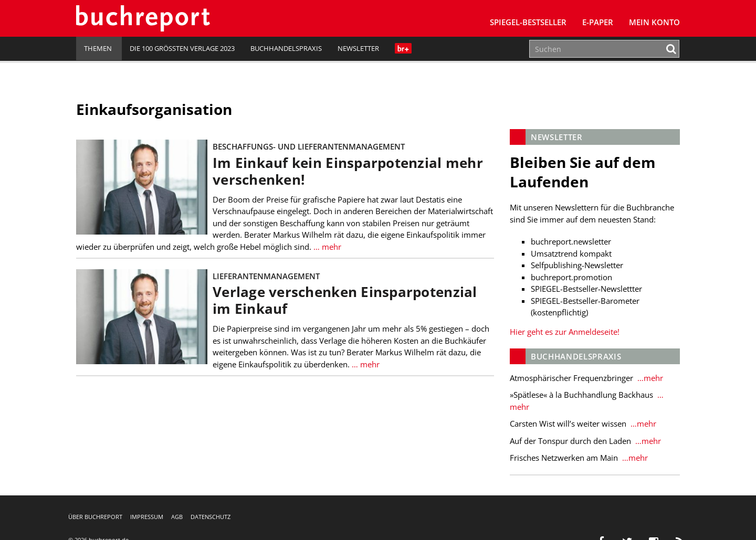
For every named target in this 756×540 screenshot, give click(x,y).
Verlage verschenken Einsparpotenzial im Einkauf (345, 300)
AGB (177, 517)
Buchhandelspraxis (286, 48)
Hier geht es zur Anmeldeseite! (565, 332)
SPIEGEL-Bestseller (528, 22)
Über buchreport (95, 517)
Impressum (147, 517)
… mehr (326, 247)
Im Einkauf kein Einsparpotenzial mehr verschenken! (348, 171)
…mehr (649, 378)
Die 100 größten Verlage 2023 (182, 48)
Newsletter (358, 48)
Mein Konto (654, 22)
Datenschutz (211, 517)
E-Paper (598, 22)
